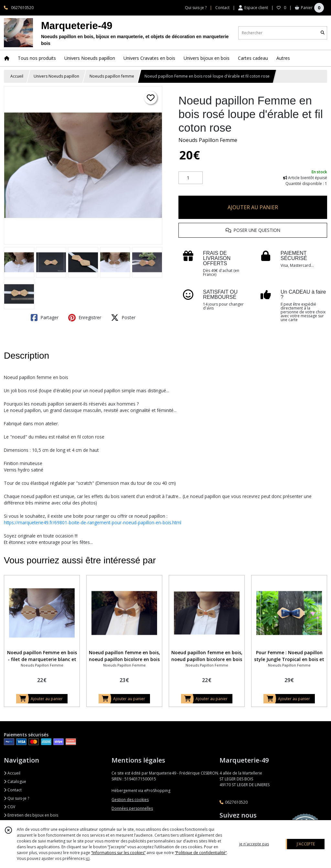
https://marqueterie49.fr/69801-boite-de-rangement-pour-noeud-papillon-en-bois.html (93, 522)
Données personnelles (132, 808)
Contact (222, 8)
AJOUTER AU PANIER (253, 207)
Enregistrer (85, 318)
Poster (123, 318)
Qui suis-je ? (16, 798)
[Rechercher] (323, 33)
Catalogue (15, 781)
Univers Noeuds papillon (56, 76)
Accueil (17, 76)
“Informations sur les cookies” (118, 853)
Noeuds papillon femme (112, 76)
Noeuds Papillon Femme (208, 140)
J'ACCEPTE (306, 844)
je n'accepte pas (254, 844)
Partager (45, 318)
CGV (10, 807)
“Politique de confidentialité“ (201, 853)
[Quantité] (191, 178)
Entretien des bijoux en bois (31, 815)
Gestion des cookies (130, 800)
